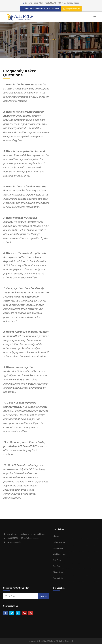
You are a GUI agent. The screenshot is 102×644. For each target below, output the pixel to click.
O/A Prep (57, 560)
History (56, 536)
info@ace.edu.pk (73, 9)
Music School (59, 572)
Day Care (57, 566)
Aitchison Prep (59, 554)
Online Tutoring (60, 542)
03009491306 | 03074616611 (46, 9)
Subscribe (43, 596)
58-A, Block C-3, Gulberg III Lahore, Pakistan (25, 534)
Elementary (58, 548)
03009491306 (12, 538)
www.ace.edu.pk (14, 542)
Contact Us (58, 578)
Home (46, 40)
